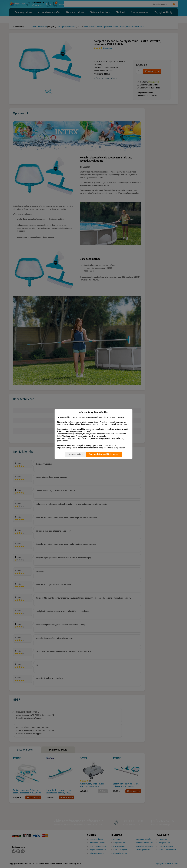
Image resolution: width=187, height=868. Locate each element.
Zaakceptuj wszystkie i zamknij (104, 454)
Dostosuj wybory (76, 454)
